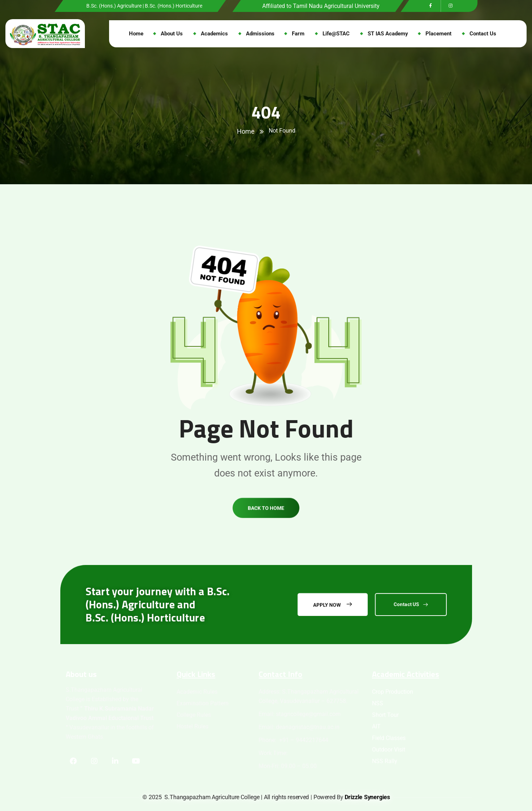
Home (246, 131)
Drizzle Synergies (367, 797)
